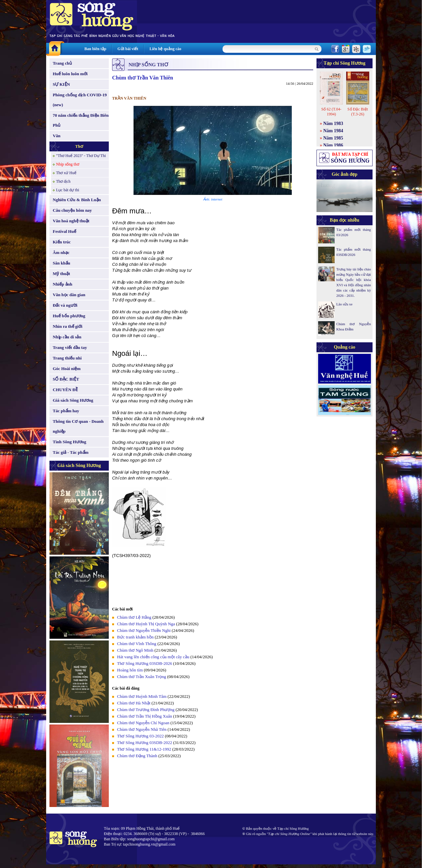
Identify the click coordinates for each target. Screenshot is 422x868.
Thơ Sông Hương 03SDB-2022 (145, 743)
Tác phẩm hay (66, 411)
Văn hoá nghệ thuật (71, 221)
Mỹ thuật (61, 274)
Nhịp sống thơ (68, 164)
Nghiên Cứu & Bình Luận (77, 200)
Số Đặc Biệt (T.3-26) (358, 112)
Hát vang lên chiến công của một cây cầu (153, 657)
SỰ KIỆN (61, 84)
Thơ (79, 146)
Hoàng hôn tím (130, 670)
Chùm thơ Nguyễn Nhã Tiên (142, 729)
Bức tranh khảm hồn (135, 637)
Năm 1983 (333, 124)
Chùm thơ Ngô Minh (135, 650)
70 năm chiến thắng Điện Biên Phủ (81, 120)
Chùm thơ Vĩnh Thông (137, 644)
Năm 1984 (333, 131)
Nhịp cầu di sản (67, 337)
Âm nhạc (61, 252)
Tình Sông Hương (70, 442)
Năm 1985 (333, 138)
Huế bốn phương (69, 316)
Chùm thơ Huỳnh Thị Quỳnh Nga (146, 624)
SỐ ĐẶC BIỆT (66, 379)
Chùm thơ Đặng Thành (137, 756)
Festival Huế (64, 231)
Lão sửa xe (344, 304)
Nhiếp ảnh (62, 284)
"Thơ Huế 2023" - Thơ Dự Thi (81, 156)
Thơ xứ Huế (66, 173)
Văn (57, 136)
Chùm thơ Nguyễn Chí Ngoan (143, 723)
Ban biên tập (95, 49)
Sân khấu (61, 263)
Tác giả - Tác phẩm (71, 452)
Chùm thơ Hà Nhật (134, 703)
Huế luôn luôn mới (70, 74)
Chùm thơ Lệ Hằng (134, 617)
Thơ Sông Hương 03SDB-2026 (145, 663)
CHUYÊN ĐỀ (65, 390)
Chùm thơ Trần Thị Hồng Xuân (145, 716)
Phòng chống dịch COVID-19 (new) (80, 100)
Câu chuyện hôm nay (72, 210)
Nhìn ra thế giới (68, 326)
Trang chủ (62, 63)
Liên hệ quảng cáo (165, 49)
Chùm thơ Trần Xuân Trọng (142, 677)
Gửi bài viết (128, 49)
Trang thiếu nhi (67, 358)
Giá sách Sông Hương (73, 400)
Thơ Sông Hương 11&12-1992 (144, 749)
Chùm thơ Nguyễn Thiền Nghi (144, 630)
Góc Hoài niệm (67, 369)
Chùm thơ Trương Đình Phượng (146, 710)
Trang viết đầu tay (70, 347)
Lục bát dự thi (68, 190)
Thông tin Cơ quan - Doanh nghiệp (78, 426)
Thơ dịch (63, 181)
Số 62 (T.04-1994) (331, 112)
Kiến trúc (62, 242)
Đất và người (65, 305)
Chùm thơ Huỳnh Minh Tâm (142, 696)
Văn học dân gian (69, 295)
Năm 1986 (333, 145)
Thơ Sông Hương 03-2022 (140, 736)
